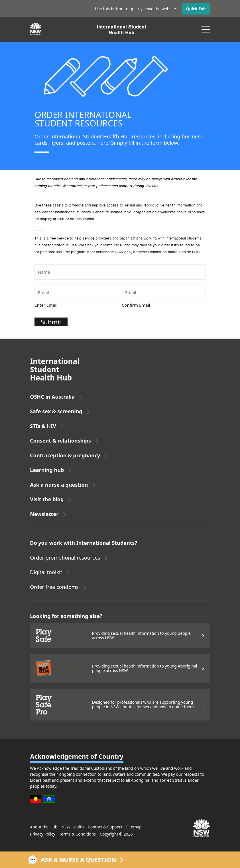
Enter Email (46, 305)
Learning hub (47, 470)
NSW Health (72, 827)
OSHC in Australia (52, 397)
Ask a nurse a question (59, 485)
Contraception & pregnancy (65, 455)
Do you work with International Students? (84, 543)
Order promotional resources (65, 558)
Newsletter (44, 514)
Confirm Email (136, 305)
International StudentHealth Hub (122, 30)
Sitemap (134, 827)
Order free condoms (54, 587)
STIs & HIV (43, 426)
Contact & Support (105, 827)
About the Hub (44, 827)
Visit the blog (47, 499)
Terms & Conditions (78, 834)
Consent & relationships (60, 441)
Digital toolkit (46, 572)
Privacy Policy (42, 834)
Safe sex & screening (56, 411)
